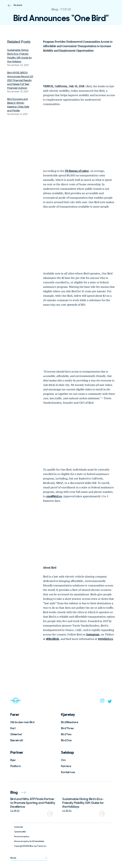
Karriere (66, 766)
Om (63, 760)
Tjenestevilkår (20, 832)
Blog (18, 792)
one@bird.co (54, 497)
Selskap (68, 752)
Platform (16, 766)
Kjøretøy (68, 714)
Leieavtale (19, 827)
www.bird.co (105, 639)
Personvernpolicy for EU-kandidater (29, 841)
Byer (13, 760)
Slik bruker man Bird (22, 722)
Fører (15, 714)
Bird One (66, 740)
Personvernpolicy (22, 836)
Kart (13, 728)
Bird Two (66, 734)
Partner (17, 752)
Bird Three (67, 728)
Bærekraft (17, 740)
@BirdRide (53, 639)
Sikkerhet (16, 734)
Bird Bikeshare (70, 722)
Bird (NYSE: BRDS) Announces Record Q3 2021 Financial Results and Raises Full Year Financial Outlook (20, 80)
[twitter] (110, 702)
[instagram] (102, 702)
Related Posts (19, 42)
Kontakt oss (68, 772)
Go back (18, 5)
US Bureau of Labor (77, 171)
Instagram (93, 635)
